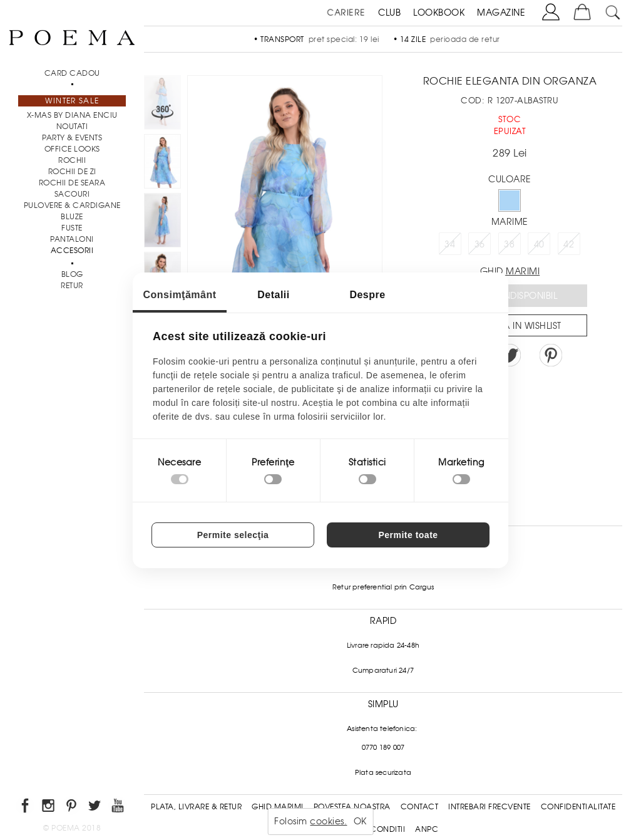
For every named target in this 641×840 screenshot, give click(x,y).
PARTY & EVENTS (72, 138)
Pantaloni (72, 239)
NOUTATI (72, 127)
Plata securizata (383, 772)
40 (539, 244)
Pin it (551, 355)
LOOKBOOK (439, 13)
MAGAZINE (501, 13)
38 (509, 244)
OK (360, 821)
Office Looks (72, 149)
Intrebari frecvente (490, 807)
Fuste (72, 228)
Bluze (72, 217)
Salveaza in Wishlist (514, 326)
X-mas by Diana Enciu (72, 115)
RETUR (72, 286)
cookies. (328, 821)
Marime (510, 222)
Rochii (72, 160)
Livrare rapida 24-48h (383, 645)
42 (569, 244)
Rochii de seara (72, 183)
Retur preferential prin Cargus (383, 587)
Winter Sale (72, 101)
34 (450, 244)
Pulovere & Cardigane (72, 205)
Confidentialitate (578, 807)
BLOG (72, 274)
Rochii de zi (72, 172)
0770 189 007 (383, 747)
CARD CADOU (72, 73)
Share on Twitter (510, 355)
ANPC (427, 829)
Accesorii (72, 251)
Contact (420, 807)
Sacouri (72, 194)
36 (480, 244)
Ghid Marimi (278, 807)
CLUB (389, 13)
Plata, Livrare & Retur (196, 807)
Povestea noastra (352, 807)
